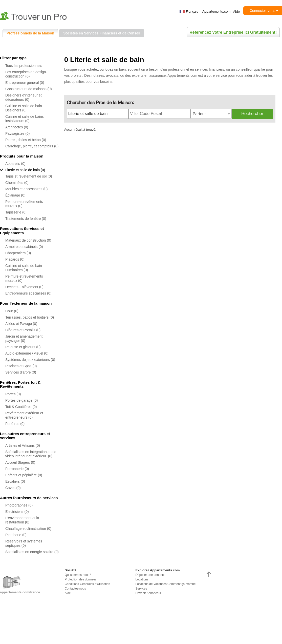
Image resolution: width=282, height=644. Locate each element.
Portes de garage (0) (21, 400)
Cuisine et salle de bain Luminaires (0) (24, 268)
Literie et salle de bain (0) (25, 170)
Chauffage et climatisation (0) (28, 529)
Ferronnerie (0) (17, 469)
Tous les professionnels (24, 66)
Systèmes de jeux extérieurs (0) (30, 360)
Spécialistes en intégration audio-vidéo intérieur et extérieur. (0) (31, 454)
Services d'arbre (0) (21, 372)
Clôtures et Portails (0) (23, 330)
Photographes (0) (19, 505)
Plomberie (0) (16, 535)
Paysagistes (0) (17, 133)
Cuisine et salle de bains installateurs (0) (25, 119)
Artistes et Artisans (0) (23, 445)
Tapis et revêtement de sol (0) (29, 176)
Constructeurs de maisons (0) (29, 89)
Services (141, 589)
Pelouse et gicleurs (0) (23, 347)
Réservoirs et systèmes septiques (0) (24, 543)
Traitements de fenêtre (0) (26, 219)
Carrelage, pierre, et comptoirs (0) (32, 146)
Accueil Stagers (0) (20, 462)
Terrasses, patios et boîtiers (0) (30, 317)
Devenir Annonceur (148, 593)
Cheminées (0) (17, 183)
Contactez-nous (75, 589)
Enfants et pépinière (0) (24, 475)
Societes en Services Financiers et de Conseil (102, 33)
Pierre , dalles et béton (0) (26, 140)
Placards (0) (15, 259)
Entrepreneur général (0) (25, 83)
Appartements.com (216, 11)
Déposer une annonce (150, 575)
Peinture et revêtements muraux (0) (24, 204)
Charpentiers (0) (18, 253)
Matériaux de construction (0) (28, 240)
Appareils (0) (15, 164)
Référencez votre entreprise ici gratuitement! (233, 32)
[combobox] (211, 114)
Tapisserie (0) (16, 212)
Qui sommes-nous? (78, 575)
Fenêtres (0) (15, 424)
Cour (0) (12, 311)
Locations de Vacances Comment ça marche (166, 584)
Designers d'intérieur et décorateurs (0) (24, 97)
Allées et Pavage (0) (21, 324)
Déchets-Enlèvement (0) (24, 287)
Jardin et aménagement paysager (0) (24, 338)
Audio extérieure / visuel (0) (27, 353)
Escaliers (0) (15, 481)
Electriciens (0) (17, 512)
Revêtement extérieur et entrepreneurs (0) (24, 415)
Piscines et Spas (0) (21, 366)
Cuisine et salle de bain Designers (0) (24, 108)
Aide (236, 11)
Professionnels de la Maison (30, 33)
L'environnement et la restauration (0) (22, 520)
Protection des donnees (81, 579)
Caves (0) (13, 488)
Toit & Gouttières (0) (21, 407)
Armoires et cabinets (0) (24, 247)
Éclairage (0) (15, 195)
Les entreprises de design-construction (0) (26, 74)
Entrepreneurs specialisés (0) (28, 293)
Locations (142, 579)
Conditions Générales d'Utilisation (88, 584)
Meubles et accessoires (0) (26, 189)
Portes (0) (13, 394)
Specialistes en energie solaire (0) (32, 552)
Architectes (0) (17, 127)
